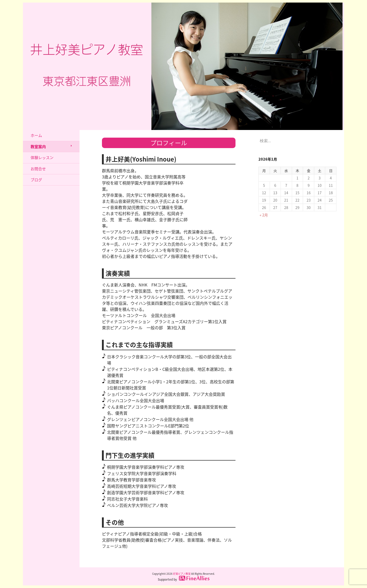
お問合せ (38, 169)
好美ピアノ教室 (182, 574)
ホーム (36, 135)
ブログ (36, 180)
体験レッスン (42, 158)
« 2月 (264, 215)
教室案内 (38, 147)
